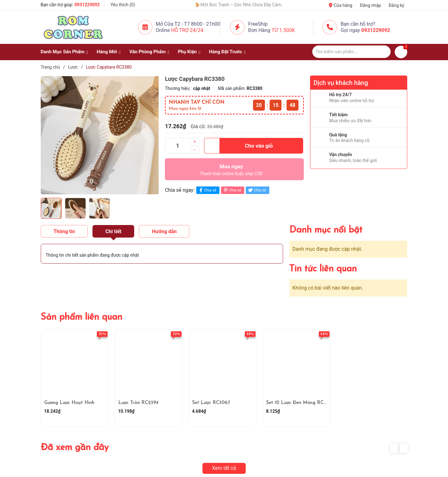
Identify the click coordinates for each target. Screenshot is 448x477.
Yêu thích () (123, 5)
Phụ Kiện (187, 52)
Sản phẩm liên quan (82, 317)
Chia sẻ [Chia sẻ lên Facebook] (207, 190)
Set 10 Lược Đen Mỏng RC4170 (300, 403)
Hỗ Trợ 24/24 (187, 30)
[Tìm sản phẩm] (351, 52)
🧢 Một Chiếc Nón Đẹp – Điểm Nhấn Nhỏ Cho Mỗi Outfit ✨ (198, 5)
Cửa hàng (340, 5)
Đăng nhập (370, 5)
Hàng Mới (107, 52)
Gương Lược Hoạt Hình (69, 403)
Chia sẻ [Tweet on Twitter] (257, 190)
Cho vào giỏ (238, 146)
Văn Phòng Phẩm (147, 52)
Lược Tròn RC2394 (138, 403)
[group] (100, 135)
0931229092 (87, 5)
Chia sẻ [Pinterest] (232, 190)
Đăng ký (397, 5)
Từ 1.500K (283, 30)
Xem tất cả (224, 468)
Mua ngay (231, 171)
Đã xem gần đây (75, 448)
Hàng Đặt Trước (226, 52)
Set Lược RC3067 (211, 403)
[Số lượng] (177, 146)
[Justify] (383, 52)
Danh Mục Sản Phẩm (63, 52)
